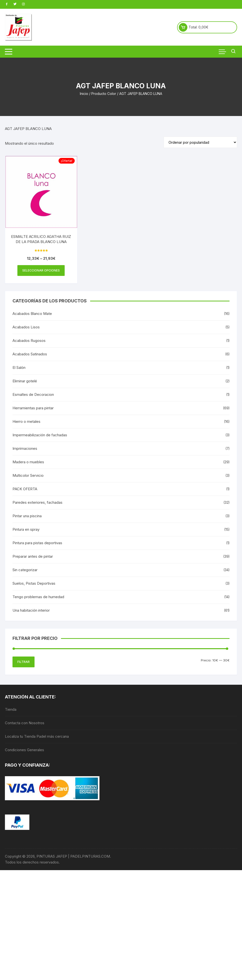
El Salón (19, 367)
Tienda (11, 709)
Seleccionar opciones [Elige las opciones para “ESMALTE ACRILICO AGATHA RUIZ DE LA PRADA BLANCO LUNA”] (41, 270)
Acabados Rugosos (29, 341)
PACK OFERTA (25, 489)
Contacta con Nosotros (25, 723)
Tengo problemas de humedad (38, 597)
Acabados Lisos (26, 327)
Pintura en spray (26, 529)
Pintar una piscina (27, 516)
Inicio (84, 94)
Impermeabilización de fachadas (40, 435)
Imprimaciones (25, 448)
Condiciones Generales (24, 750)
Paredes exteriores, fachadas (37, 502)
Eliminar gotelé (25, 381)
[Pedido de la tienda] (200, 142)
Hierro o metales (26, 421)
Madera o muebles (28, 462)
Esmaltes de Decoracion (33, 394)
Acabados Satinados (30, 354)
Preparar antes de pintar (33, 556)
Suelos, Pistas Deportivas (34, 583)
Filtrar (24, 662)
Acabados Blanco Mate (32, 314)
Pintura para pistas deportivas (37, 543)
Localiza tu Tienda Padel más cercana (37, 736)
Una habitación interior (31, 610)
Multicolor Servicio (28, 475)
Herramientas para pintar (33, 408)
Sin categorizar (25, 570)
